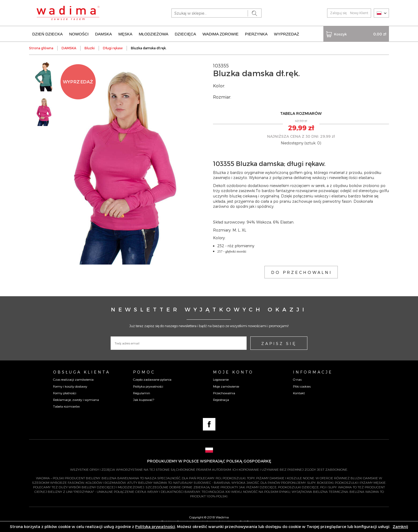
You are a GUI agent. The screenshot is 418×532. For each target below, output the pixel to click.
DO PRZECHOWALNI (302, 272)
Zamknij (400, 527)
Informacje (313, 372)
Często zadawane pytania (152, 379)
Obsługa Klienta (82, 372)
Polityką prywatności (155, 527)
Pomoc (144, 372)
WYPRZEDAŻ (287, 34)
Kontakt (299, 393)
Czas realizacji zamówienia (73, 379)
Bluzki (90, 48)
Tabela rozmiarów (66, 406)
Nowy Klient (359, 13)
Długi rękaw (113, 48)
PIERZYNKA (256, 34)
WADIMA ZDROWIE (221, 34)
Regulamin (142, 393)
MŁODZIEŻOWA (153, 34)
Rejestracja (221, 400)
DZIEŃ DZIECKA (47, 34)
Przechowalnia (224, 393)
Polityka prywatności (148, 386)
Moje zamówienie (226, 386)
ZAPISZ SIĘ (279, 343)
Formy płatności (65, 393)
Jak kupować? (144, 400)
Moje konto (233, 372)
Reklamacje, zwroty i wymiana (76, 400)
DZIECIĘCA (186, 34)
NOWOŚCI (79, 34)
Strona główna (41, 48)
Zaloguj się (338, 13)
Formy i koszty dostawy (70, 386)
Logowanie (221, 379)
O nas (297, 379)
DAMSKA (104, 34)
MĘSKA (125, 34)
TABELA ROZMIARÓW (301, 113)
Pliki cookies (302, 386)
